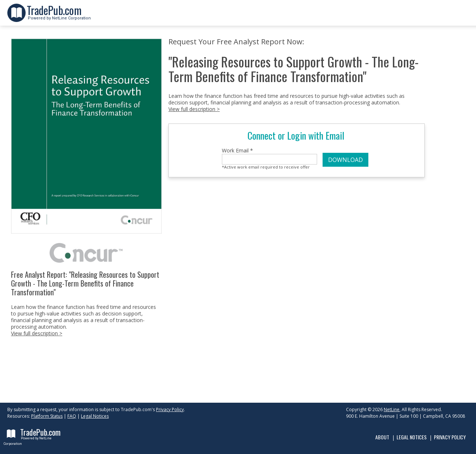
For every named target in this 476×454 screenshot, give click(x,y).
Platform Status (47, 416)
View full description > (37, 333)
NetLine (392, 409)
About (382, 437)
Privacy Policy (170, 409)
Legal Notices (95, 416)
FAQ (72, 416)
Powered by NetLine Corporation (59, 16)
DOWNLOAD (345, 160)
